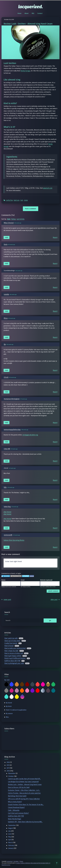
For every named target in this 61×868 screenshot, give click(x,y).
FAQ (33, 13)
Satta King (7, 507)
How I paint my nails (11, 638)
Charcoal (32, 685)
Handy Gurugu (25, 71)
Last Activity (20, 219)
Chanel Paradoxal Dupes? (16, 807)
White (12, 697)
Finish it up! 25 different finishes (15, 658)
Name (3, 580)
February (11, 845)
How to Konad (9, 646)
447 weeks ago (12, 468)
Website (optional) (46, 580)
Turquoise (6, 697)
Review (26, 200)
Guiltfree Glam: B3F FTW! (12, 661)
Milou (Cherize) (9, 223)
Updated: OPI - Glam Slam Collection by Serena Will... (25, 822)
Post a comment (31, 209)
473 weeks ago (14, 449)
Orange (22, 691)
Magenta (12, 691)
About (27, 13)
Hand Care (17, 200)
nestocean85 (8, 535)
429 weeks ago (11, 488)
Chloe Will (7, 449)
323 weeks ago (15, 507)
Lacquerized (10, 861)
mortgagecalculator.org (30, 435)
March (11, 843)
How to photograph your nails (14, 663)
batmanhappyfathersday (12, 430)
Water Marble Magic (15, 819)
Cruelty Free (9, 200)
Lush (22, 200)
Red (38, 691)
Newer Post (6, 600)
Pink (27, 691)
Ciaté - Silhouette (14, 810)
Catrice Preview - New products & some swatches (24, 793)
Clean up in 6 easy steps (12, 641)
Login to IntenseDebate (6, 576)
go (50, 620)
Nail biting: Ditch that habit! (17, 796)
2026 (8, 762)
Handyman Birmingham (12, 399)
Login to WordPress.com (16, 576)
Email (23, 580)
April (10, 840)
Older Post (55, 600)
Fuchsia (43, 685)
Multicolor (22, 697)
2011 (8, 768)
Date (9, 219)
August (11, 828)
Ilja (5, 344)
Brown (22, 685)
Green (53, 685)
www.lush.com (48, 188)
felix (5, 487)
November (12, 773)
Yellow (17, 697)
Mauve (17, 691)
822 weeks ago (18, 223)
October (11, 776)
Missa (6, 318)
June (10, 834)
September (12, 825)
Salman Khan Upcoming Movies (14, 540)
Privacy (21, 861)
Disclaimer (16, 861)
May (10, 837)
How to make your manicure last (15, 648)
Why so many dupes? (15, 802)
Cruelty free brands (11, 643)
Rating (13, 219)
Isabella (6, 294)
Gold (48, 685)
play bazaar (7, 512)
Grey (6, 691)
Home (19, 13)
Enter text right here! (30, 563)
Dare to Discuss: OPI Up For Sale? (19, 787)
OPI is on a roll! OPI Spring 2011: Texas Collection (24, 799)
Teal (53, 691)
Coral (38, 685)
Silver (43, 691)
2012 (8, 765)
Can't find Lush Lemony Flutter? (18, 813)
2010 (8, 771)
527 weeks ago (24, 399)
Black (6, 685)
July (10, 831)
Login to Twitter (26, 576)
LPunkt (6, 377)
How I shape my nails (11, 651)
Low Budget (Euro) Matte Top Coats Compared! (23, 782)
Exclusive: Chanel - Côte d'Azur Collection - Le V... (24, 790)
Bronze (17, 685)
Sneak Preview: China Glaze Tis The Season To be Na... (26, 805)
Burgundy (27, 685)
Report (55, 237)
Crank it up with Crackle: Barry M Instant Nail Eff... (24, 779)
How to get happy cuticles (13, 656)
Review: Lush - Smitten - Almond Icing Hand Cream (25, 785)
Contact (40, 13)
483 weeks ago (25, 430)
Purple (32, 691)
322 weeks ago (17, 535)
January (11, 848)
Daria (6, 244)
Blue (12, 685)
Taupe (48, 691)
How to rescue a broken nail (14, 653)
